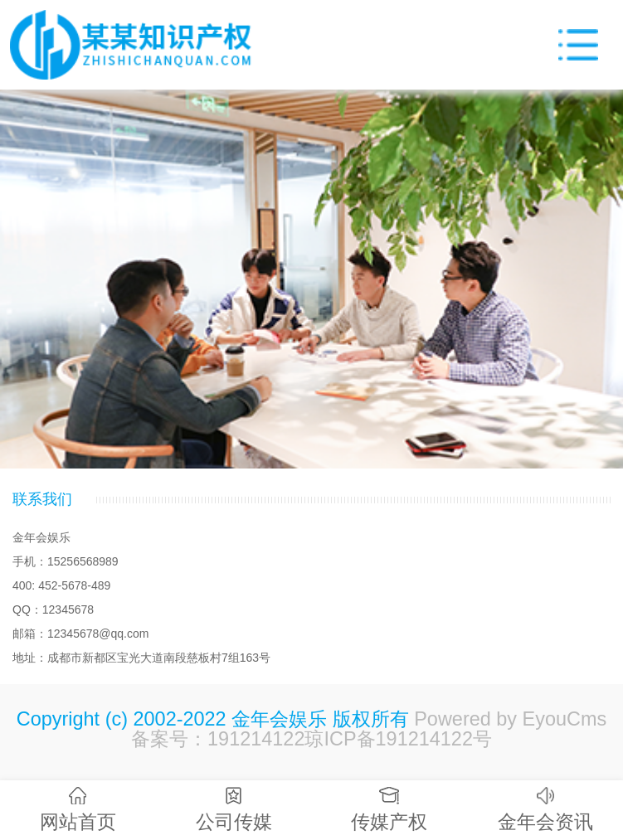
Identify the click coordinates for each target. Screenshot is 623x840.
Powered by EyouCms (508, 719)
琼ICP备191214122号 (398, 739)
